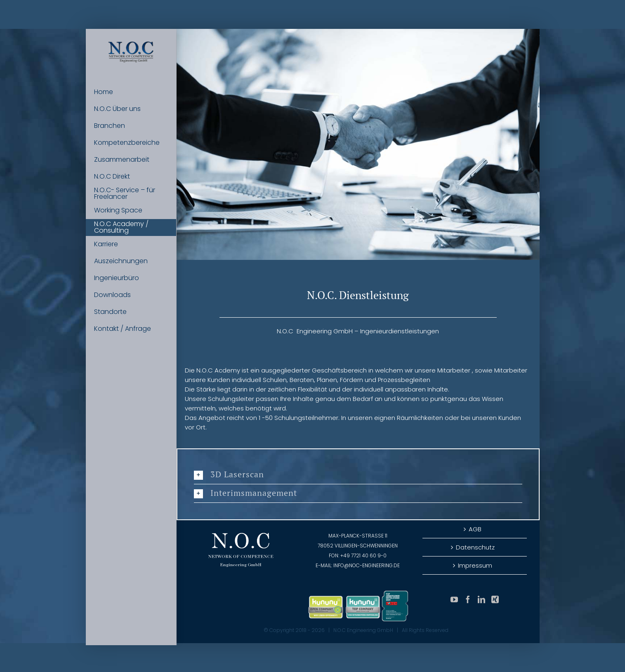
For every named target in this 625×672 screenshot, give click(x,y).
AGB (475, 529)
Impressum (475, 565)
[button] (358, 475)
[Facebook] (468, 599)
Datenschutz (475, 547)
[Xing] (495, 599)
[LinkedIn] (481, 599)
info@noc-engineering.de (367, 565)
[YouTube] (454, 599)
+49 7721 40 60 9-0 (363, 555)
